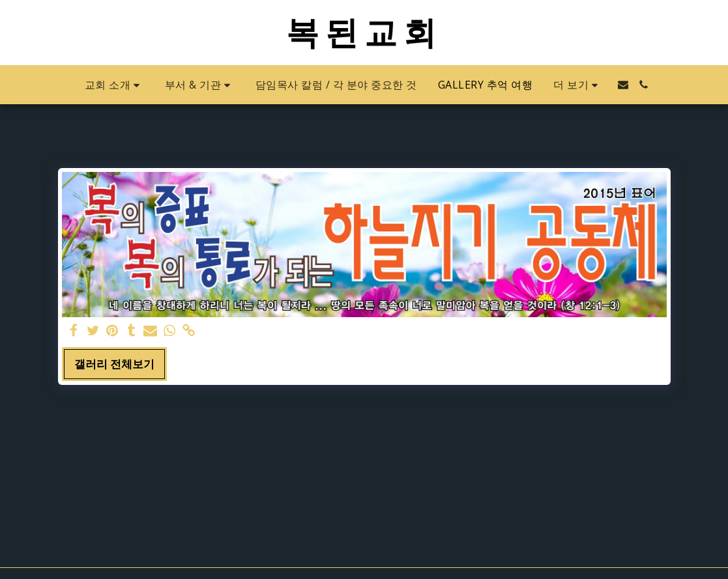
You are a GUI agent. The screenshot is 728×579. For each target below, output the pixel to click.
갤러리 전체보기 (114, 364)
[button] (114, 85)
